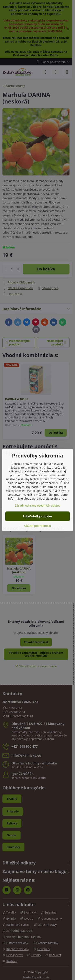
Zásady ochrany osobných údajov (37, 505)
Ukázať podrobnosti (38, 526)
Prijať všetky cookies (37, 516)
